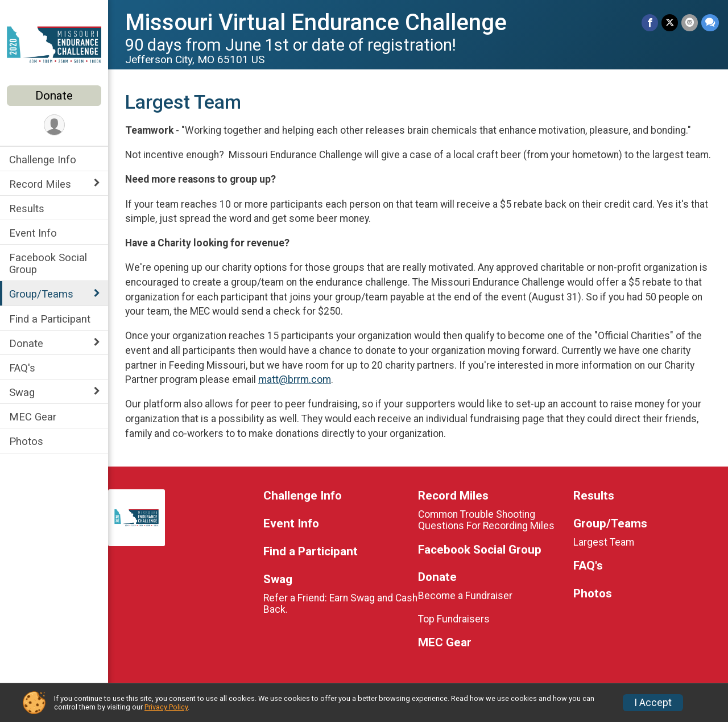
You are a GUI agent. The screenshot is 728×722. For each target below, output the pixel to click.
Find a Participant (50, 319)
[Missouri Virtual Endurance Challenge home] (54, 44)
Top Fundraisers (454, 619)
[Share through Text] (710, 22)
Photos (26, 441)
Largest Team (604, 542)
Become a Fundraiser (465, 596)
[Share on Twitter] (670, 22)
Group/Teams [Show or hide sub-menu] (41, 294)
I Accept (653, 703)
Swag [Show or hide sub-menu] (22, 392)
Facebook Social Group (48, 263)
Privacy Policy (166, 707)
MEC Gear (33, 417)
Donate (54, 96)
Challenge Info (43, 160)
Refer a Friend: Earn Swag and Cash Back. (340, 604)
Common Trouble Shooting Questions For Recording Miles (486, 520)
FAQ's (22, 368)
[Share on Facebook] (650, 22)
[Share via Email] (690, 22)
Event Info (33, 233)
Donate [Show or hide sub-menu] (26, 343)
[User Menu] (54, 125)
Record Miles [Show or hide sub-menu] (40, 184)
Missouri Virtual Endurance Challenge (316, 22)
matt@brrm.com (295, 379)
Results (27, 209)
